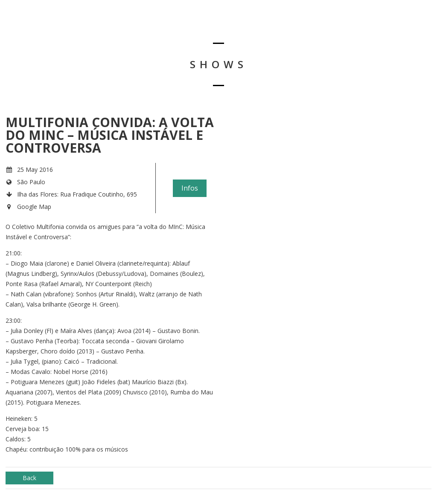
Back (29, 478)
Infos (190, 188)
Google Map (34, 207)
